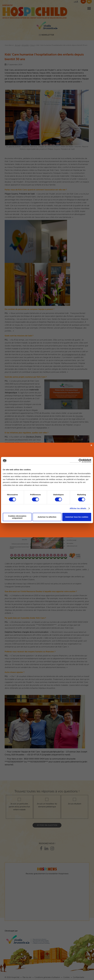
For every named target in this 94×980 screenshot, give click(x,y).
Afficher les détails (78, 508)
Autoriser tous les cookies (77, 517)
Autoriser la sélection (47, 517)
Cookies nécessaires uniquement (17, 517)
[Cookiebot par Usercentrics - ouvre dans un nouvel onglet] (80, 461)
